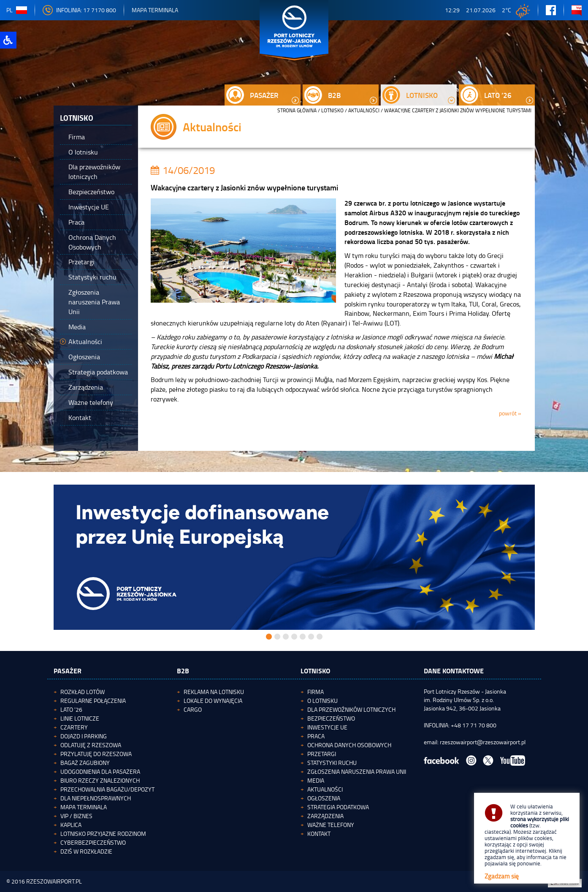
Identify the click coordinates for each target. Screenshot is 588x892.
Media (316, 780)
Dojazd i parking (84, 736)
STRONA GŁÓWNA (297, 110)
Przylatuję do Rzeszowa (96, 754)
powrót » (510, 413)
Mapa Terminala (155, 10)
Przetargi (322, 754)
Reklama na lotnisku (214, 692)
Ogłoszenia (324, 798)
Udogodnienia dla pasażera (100, 771)
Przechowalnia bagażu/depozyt (107, 789)
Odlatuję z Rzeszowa (91, 745)
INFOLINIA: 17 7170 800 (79, 10)
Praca (316, 736)
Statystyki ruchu (332, 763)
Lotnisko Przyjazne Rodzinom (103, 834)
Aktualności (364, 110)
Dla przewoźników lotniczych (351, 709)
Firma (316, 692)
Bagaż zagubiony (85, 763)
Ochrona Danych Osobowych (349, 745)
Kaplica (71, 825)
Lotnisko (332, 110)
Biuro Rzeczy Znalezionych (100, 780)
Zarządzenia (325, 816)
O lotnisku (322, 701)
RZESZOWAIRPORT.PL (54, 881)
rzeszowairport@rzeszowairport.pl (483, 742)
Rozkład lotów (83, 692)
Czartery (74, 727)
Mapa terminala (84, 807)
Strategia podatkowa (338, 807)
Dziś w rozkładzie (86, 851)
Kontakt (319, 834)
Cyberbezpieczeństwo (93, 842)
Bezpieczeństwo (331, 718)
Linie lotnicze (80, 718)
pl (17, 10)
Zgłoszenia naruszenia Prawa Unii (357, 771)
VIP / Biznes (76, 816)
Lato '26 (71, 709)
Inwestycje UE (327, 727)
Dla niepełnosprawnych (96, 798)
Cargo (193, 709)
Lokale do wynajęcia (213, 701)
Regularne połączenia (93, 701)
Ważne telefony (331, 825)
